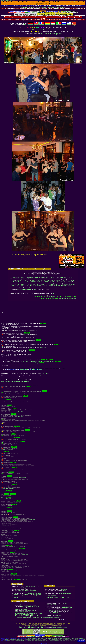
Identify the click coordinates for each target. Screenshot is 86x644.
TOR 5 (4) (39, 287)
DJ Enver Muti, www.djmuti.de (51, 34)
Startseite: (51, 297)
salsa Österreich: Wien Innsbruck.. (72, 639)
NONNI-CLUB (27, 283)
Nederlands (53, 25)
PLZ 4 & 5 (40, 616)
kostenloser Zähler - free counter (34, 640)
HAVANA (24, 282)
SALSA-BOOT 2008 (47, 286)
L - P (23, 588)
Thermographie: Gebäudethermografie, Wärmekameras (35, 639)
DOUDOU (19, 280)
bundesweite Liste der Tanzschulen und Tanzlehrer (15, 381)
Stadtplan (13, 571)
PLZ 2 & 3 (34, 616)
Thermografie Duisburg (65, 640)
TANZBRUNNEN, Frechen (60, 286)
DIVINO (64, 279)
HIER (34, 292)
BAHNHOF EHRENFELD (51, 278)
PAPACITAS (50, 283)
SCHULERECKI (37, 284)
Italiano (58, 25)
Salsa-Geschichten (66, 606)
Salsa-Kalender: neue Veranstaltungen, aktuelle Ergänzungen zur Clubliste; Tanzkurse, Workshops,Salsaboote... (29, 613)
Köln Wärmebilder (74, 640)
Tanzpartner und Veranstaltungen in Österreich (57, 597)
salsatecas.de (40, 30)
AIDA (15, 278)
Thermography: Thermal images (17, 639)
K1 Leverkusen (31, 282)
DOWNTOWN (26, 280)
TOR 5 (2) (27, 287)
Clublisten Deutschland (29, 587)
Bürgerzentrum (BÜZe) (35, 363)
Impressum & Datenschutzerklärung (32, 627)
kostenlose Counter (28, 7)
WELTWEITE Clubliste (21, 609)
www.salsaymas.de (31, 519)
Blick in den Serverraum (65, 593)
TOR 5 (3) (33, 287)
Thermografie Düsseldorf (54, 640)
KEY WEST (45, 282)
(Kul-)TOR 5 (20, 287)
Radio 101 (7, 639)
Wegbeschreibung (14, 578)
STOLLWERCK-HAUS (64, 284)
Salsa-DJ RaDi (24, 369)
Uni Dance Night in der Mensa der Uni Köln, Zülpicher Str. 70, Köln (40, 361)
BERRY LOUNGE (63, 278)
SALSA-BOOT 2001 (24, 286)
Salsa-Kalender (41, 638)
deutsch (31, 25)
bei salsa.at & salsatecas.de (30, 606)
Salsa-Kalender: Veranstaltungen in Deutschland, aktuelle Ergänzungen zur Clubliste (27, 596)
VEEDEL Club (65, 287)
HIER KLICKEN (45, 373)
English (36, 25)
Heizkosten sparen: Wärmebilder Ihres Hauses (50, 7)
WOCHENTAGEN (63, 589)
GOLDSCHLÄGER (49, 280)
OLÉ (33, 283)
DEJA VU (59, 279)
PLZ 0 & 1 (27, 616)
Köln (35, 290)
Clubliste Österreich (61, 588)
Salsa (33, 638)
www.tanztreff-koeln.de (40, 376)
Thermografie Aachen (45, 640)
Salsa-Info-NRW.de (37, 369)
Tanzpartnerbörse (20, 616)
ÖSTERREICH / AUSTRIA (35, 617)
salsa (35, 638)
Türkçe (74, 25)
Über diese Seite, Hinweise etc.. (28, 605)
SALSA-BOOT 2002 (36, 286)
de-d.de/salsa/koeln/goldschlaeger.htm (8, 0)
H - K (20, 588)
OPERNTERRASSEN (40, 283)
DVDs (33, 610)
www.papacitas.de (22, 477)
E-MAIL (59, 615)
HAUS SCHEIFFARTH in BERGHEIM (65, 280)
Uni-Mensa (58, 287)
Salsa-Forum (25, 594)
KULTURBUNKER (54, 282)
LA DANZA (62, 282)
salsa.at (30, 30)
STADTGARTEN (53, 284)
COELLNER (44, 279)
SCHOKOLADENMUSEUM (25, 284)
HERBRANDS (17, 282)
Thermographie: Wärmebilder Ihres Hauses (55, 639)
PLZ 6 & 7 (18, 617)
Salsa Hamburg (75, 638)
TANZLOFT (71, 286)
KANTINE (38, 282)
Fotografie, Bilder (23, 640)
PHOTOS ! (33, 589)
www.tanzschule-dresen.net (7, 525)
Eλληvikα (69, 25)
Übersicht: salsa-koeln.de (24, 290)
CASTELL (37, 279)
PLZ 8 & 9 (24, 617)
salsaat (74, 298)
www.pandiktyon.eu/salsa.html (7, 450)
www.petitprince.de (13, 389)
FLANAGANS (40, 280)
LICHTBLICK (15, 283)
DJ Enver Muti (26, 394)
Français (42, 25)
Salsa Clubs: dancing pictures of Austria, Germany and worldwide (58, 638)
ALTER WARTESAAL (22, 278)
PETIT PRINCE (58, 283)
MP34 (21, 283)
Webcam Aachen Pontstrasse (13, 640)
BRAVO (70, 278)
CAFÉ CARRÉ (30, 279)
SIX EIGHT (45, 284)
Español (47, 25)
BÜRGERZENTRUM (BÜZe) (18, 279)
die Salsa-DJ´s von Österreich (60, 592)
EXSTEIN (33, 280)
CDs (29, 610)
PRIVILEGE (66, 283)
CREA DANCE (51, 279)
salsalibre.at (70, 2)
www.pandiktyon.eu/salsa (9, 489)
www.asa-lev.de (25, 555)
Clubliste (55, 275)
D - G (16, 588)
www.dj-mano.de (7, 551)
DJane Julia (43, 347)
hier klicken (26, 360)
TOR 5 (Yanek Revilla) (48, 287)
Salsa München (82, 638)
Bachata (29, 638)
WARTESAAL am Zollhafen (36, 278)
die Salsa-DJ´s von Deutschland (27, 591)
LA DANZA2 (69, 282)
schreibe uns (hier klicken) (54, 610)
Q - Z (26, 588)
